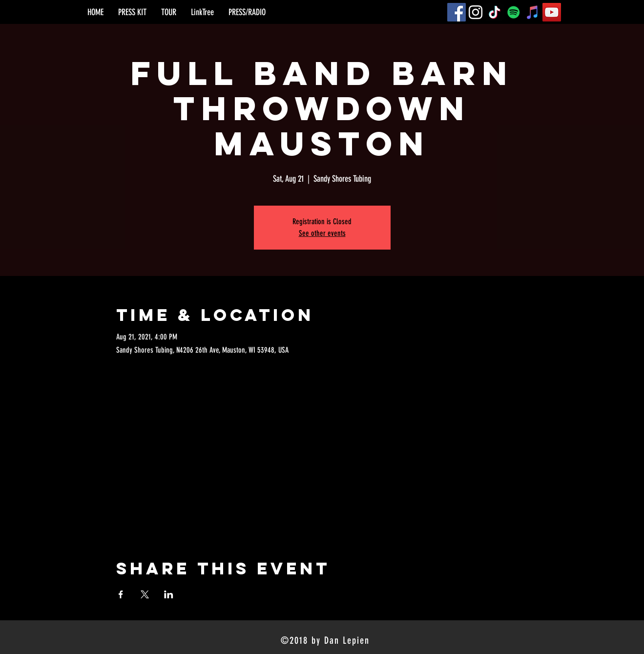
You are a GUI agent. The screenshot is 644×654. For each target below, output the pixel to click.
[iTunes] (533, 12)
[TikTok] (495, 12)
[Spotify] (514, 12)
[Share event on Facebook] (121, 594)
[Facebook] (457, 12)
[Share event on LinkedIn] (169, 594)
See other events (322, 233)
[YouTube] (552, 12)
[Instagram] (476, 12)
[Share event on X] (145, 594)
